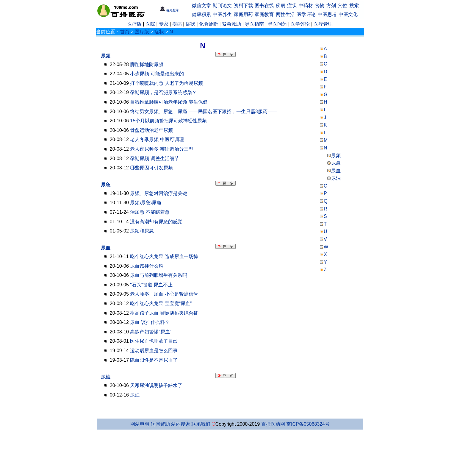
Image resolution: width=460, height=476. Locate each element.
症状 (292, 6)
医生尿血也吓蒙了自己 (154, 341)
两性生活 (285, 14)
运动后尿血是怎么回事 (154, 351)
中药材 (306, 6)
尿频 (106, 56)
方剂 (331, 6)
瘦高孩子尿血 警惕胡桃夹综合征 (164, 313)
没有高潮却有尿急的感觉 (156, 222)
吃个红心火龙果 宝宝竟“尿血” (161, 303)
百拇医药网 (273, 424)
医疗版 (134, 24)
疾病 (281, 6)
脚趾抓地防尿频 (147, 64)
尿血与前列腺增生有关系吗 (159, 275)
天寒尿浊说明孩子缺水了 (156, 385)
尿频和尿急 (142, 231)
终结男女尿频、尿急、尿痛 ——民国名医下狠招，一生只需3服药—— (203, 111)
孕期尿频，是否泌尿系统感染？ (163, 92)
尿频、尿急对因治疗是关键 (159, 193)
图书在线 (264, 6)
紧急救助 (231, 24)
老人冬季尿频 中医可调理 (157, 139)
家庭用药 (243, 14)
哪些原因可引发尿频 (151, 168)
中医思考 (327, 14)
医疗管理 (323, 24)
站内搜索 (181, 424)
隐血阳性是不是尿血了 (154, 360)
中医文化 (348, 14)
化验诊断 (209, 24)
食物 (320, 6)
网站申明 (140, 424)
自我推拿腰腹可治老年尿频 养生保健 (169, 102)
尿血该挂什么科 (147, 266)
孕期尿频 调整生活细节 (154, 159)
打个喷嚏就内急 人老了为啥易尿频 (166, 83)
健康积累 (201, 14)
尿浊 (106, 377)
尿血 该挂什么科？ (150, 322)
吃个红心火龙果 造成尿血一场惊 (164, 256)
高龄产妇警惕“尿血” (151, 332)
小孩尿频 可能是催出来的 (157, 74)
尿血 (106, 248)
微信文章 (201, 6)
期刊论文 (222, 6)
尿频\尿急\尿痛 (146, 203)
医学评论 (306, 14)
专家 (164, 24)
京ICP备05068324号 (308, 424)
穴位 (342, 6)
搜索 (354, 6)
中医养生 (222, 14)
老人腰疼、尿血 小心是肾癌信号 (164, 294)
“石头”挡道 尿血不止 (151, 285)
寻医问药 (277, 24)
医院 (150, 24)
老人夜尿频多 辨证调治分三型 (162, 149)
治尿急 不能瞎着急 (150, 212)
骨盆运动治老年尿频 (151, 130)
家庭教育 (264, 14)
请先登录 (169, 10)
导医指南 (254, 24)
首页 (125, 32)
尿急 (106, 185)
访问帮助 (160, 424)
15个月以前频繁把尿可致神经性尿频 (168, 121)
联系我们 (201, 424)
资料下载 (243, 6)
